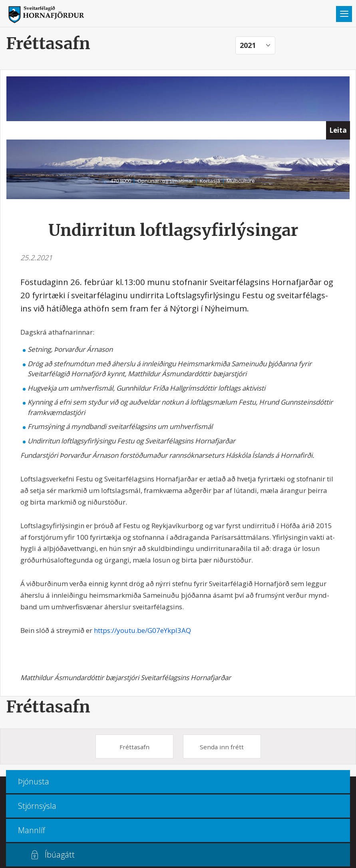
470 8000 (121, 181)
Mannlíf (32, 830)
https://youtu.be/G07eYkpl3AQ (142, 630)
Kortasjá (210, 181)
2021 (248, 45)
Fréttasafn (48, 707)
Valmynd (344, 14)
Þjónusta (34, 781)
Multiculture (241, 181)
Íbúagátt (60, 855)
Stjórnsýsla (37, 806)
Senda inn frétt (222, 747)
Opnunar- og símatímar (165, 181)
